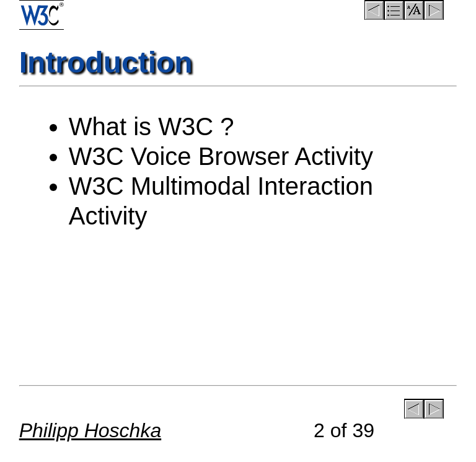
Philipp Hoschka (90, 430)
